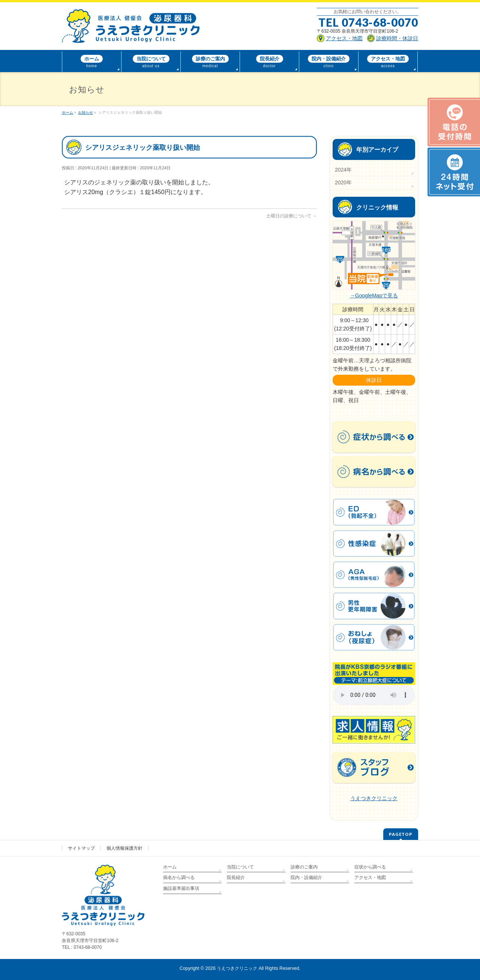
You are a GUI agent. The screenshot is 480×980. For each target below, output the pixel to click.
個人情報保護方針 (124, 848)
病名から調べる (179, 877)
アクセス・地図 (370, 877)
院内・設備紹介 (306, 877)
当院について (240, 867)
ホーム (170, 867)
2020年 (343, 182)
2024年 (343, 170)
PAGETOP (401, 834)
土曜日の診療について (292, 216)
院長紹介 (236, 877)
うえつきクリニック (374, 798)
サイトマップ (81, 848)
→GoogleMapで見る (374, 296)
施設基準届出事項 (181, 888)
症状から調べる (370, 867)
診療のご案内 (304, 867)
